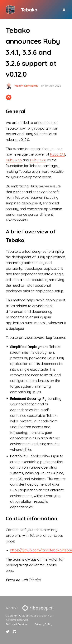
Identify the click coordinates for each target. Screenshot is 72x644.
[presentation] (38, 608)
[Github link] (15, 631)
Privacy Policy (43, 624)
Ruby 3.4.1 (58, 154)
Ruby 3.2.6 (38, 160)
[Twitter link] (8, 631)
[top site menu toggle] (64, 10)
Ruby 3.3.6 (14, 160)
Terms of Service (16, 624)
